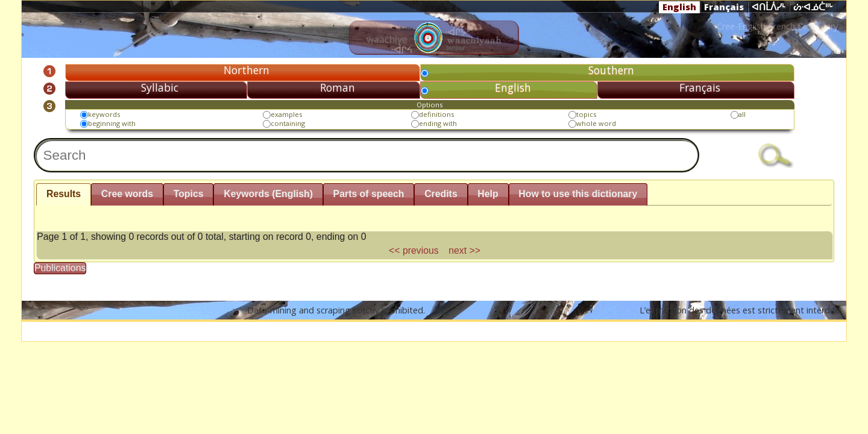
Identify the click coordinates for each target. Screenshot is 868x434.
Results (64, 194)
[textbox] (366, 155)
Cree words (127, 194)
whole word (596, 123)
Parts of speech (369, 194)
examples (286, 114)
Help (488, 194)
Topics (189, 194)
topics (586, 114)
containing (288, 123)
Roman (338, 87)
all (742, 114)
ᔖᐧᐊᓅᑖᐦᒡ (813, 7)
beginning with (112, 123)
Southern (611, 70)
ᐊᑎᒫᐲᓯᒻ (769, 7)
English (679, 7)
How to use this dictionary (578, 194)
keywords (104, 114)
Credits (441, 194)
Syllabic (160, 87)
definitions (436, 114)
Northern (247, 70)
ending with (438, 123)
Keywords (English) (268, 194)
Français (724, 7)
